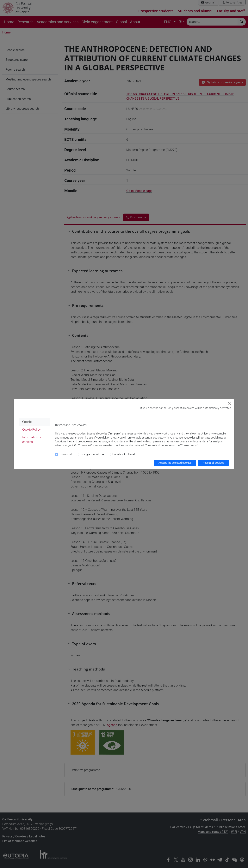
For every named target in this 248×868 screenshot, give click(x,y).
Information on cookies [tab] (32, 440)
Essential (66, 454)
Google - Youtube (92, 454)
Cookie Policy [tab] (31, 430)
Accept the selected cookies (175, 463)
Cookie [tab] (27, 422)
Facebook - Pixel (124, 454)
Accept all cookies (213, 463)
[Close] (230, 404)
